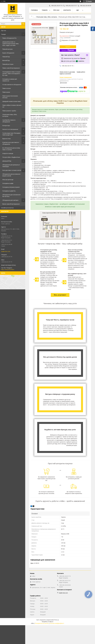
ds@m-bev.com (6, 251)
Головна (34, 10)
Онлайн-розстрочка (7, 208)
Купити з (68, 50)
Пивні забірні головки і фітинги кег (12, 106)
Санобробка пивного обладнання (9, 121)
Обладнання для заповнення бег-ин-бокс (11, 196)
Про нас (4, 31)
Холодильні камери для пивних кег (10, 80)
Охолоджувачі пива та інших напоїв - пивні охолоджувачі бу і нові (11, 74)
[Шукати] (23, 24)
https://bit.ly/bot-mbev (8, 270)
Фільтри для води (8, 180)
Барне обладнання (8, 53)
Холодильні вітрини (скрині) (11, 187)
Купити (68, 47)
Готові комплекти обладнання (12, 85)
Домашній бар (7, 161)
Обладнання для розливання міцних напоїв (11, 175)
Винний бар (6, 60)
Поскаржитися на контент (42, 623)
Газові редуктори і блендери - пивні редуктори (12, 134)
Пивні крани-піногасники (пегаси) (10, 97)
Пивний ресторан (8, 64)
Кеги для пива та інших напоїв (12, 170)
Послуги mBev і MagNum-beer (11, 157)
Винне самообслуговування (11, 204)
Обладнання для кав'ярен (10, 200)
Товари (3, 34)
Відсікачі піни (6, 139)
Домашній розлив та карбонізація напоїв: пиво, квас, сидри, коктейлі (11, 44)
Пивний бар (6, 57)
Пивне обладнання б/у (9, 38)
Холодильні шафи (8, 183)
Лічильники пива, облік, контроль (10, 115)
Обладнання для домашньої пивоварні (11, 166)
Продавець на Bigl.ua (47, 622)
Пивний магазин (8, 49)
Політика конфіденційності (57, 623)
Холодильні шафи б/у (9, 191)
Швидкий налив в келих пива (12, 101)
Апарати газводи (8, 153)
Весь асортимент (60, 295)
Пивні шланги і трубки (9, 111)
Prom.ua (57, 620)
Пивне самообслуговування (11, 68)
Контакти (67, 10)
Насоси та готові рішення (10, 129)
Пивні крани (6, 92)
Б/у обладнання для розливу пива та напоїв (11, 149)
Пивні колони (7, 88)
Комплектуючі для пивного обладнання (11, 143)
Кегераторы (6, 126)
